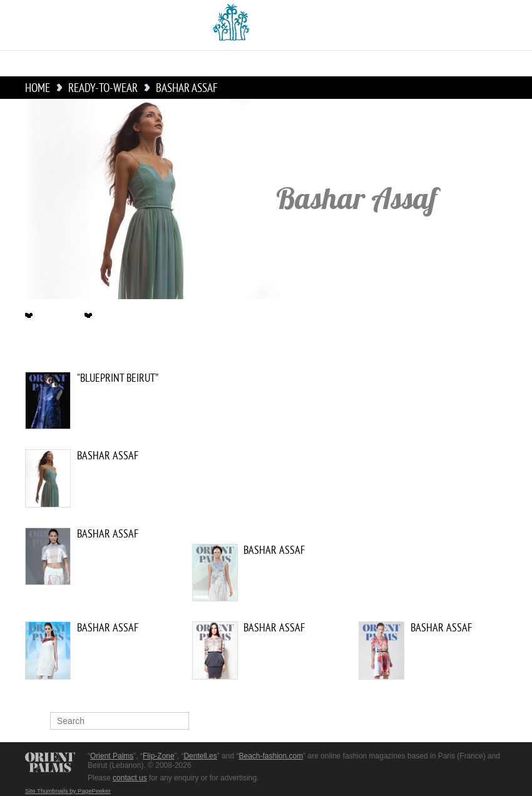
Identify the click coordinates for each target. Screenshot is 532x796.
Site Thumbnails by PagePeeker (68, 791)
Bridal (244, 64)
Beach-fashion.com (271, 756)
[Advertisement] (401, 456)
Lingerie (479, 64)
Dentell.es (200, 756)
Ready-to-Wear (179, 64)
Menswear (371, 64)
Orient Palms (112, 756)
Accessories (303, 64)
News (64, 64)
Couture (109, 64)
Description (53, 316)
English (88, 26)
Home (27, 64)
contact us (130, 778)
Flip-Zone (159, 756)
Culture (428, 64)
